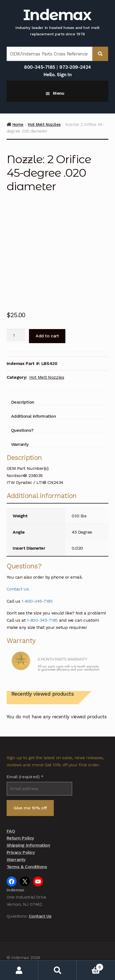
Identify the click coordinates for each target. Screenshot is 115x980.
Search (57, 970)
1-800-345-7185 (37, 601)
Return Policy (20, 838)
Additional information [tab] (34, 416)
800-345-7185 (39, 67)
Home (18, 125)
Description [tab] (23, 402)
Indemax (57, 15)
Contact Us (18, 589)
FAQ (11, 831)
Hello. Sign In (57, 75)
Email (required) (25, 777)
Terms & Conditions (27, 867)
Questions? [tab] (22, 430)
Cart (90, 966)
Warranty (16, 860)
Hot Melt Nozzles (44, 125)
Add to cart (47, 336)
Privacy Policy (21, 852)
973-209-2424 (75, 67)
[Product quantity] (16, 335)
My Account (19, 970)
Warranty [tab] (20, 444)
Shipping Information (28, 845)
